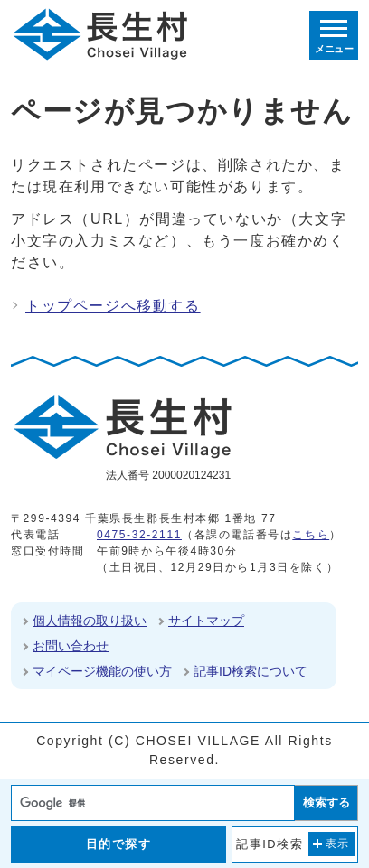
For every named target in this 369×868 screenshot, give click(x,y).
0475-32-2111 (139, 535)
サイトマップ (206, 621)
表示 (338, 844)
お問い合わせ (71, 646)
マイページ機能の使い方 (102, 671)
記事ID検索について (251, 671)
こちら (311, 535)
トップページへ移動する (113, 306)
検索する (326, 803)
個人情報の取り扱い (90, 621)
